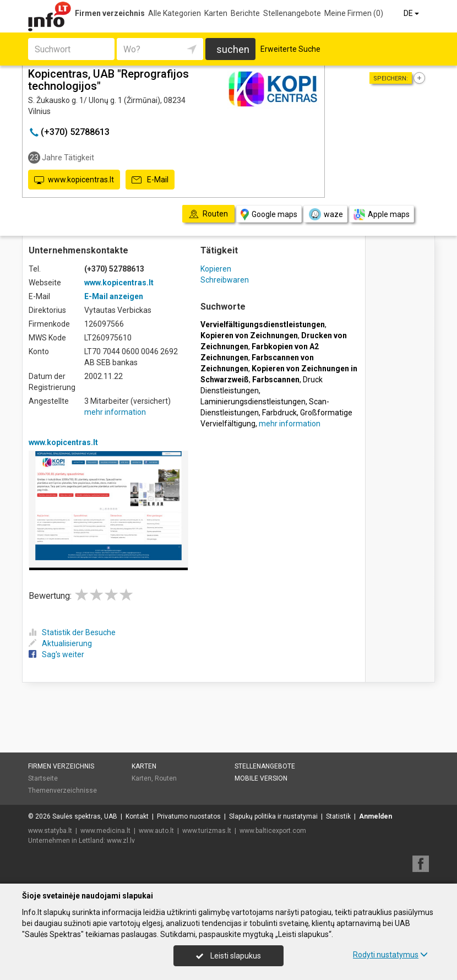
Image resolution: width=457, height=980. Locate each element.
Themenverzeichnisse (62, 791)
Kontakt (137, 816)
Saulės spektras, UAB (85, 816)
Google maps (269, 215)
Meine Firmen (354, 13)
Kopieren (216, 269)
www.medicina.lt (105, 831)
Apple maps (382, 215)
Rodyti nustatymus (390, 955)
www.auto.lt (156, 831)
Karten (216, 13)
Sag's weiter (56, 654)
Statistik (338, 816)
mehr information (115, 412)
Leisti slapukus (228, 956)
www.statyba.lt (50, 831)
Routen (166, 778)
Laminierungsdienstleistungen (253, 402)
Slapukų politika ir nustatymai (273, 816)
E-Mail (150, 180)
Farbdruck (279, 413)
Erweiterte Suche (290, 49)
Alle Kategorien (175, 13)
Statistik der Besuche (72, 632)
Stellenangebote (292, 13)
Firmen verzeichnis (110, 13)
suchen (233, 49)
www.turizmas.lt (207, 831)
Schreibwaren (225, 280)
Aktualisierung (60, 643)
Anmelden (376, 816)
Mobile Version (261, 778)
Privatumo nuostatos (189, 816)
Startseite (43, 778)
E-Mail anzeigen (114, 296)
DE (412, 13)
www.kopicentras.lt (74, 180)
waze (325, 214)
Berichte (245, 13)
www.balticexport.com (273, 831)
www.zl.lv (121, 841)
